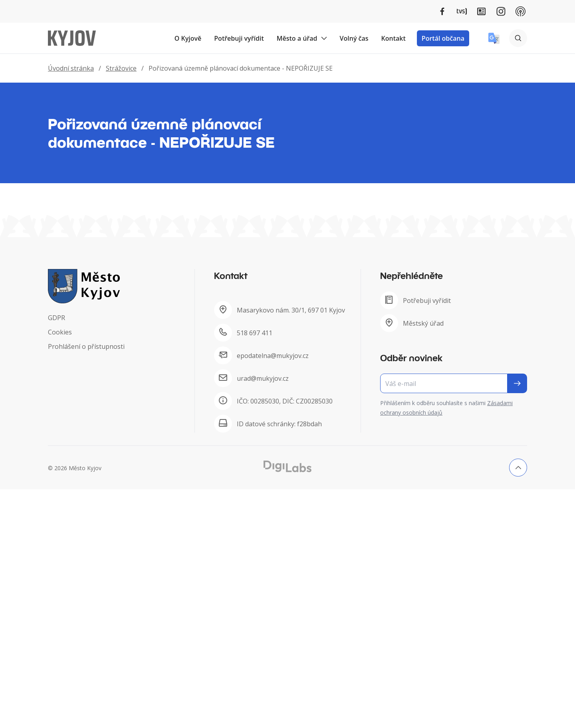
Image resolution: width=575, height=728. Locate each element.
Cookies (60, 332)
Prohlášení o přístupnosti (86, 346)
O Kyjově (188, 38)
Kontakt (394, 38)
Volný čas (354, 38)
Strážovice (121, 68)
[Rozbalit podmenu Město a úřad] (324, 38)
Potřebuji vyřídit (239, 38)
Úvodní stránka (71, 68)
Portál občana (443, 38)
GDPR (57, 318)
